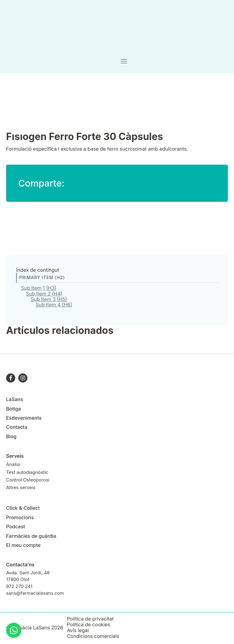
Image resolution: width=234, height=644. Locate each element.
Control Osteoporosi (28, 480)
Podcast (16, 527)
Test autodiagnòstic (27, 472)
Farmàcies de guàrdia (31, 536)
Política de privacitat (90, 619)
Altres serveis (21, 487)
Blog (11, 436)
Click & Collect (23, 508)
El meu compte (23, 545)
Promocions (20, 517)
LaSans (15, 399)
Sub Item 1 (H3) (39, 288)
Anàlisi (13, 464)
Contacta (17, 427)
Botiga (14, 409)
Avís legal (78, 630)
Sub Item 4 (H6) (54, 305)
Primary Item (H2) (42, 277)
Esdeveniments (24, 418)
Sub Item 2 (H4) (44, 294)
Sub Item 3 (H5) (49, 299)
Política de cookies (89, 625)
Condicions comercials (93, 636)
